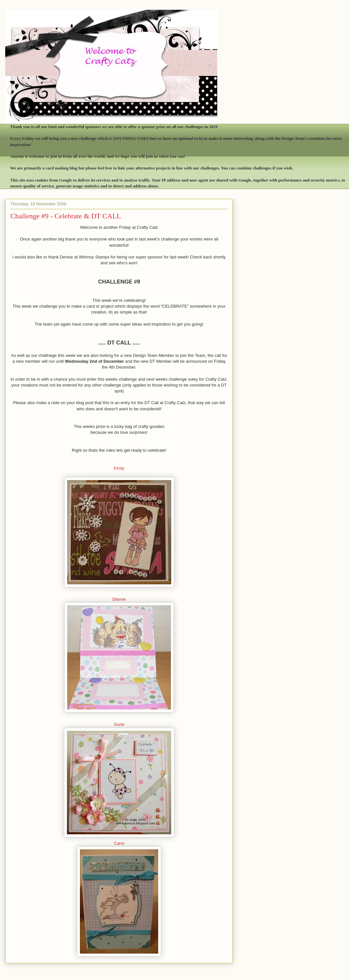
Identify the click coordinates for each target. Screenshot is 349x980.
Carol (119, 843)
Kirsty (119, 468)
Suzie (119, 724)
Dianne (119, 599)
